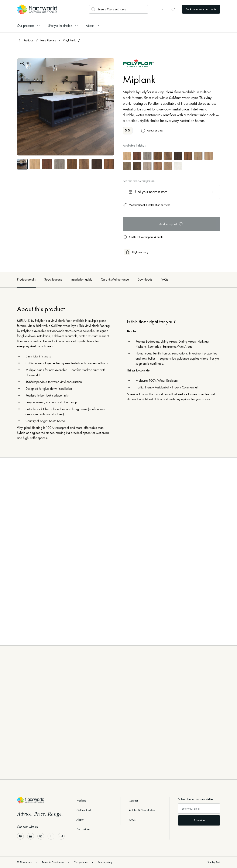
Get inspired (84, 810)
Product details (26, 279)
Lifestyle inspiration (60, 26)
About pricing (152, 131)
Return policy (105, 862)
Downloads (145, 279)
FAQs (164, 279)
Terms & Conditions (53, 862)
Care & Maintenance (115, 279)
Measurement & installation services (146, 205)
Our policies (81, 862)
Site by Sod (214, 862)
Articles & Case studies (142, 810)
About (90, 26)
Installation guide (81, 279)
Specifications (53, 279)
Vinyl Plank (69, 40)
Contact (133, 801)
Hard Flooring (48, 40)
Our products (26, 26)
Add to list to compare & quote (143, 237)
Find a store (83, 829)
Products (29, 40)
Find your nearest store (171, 192)
